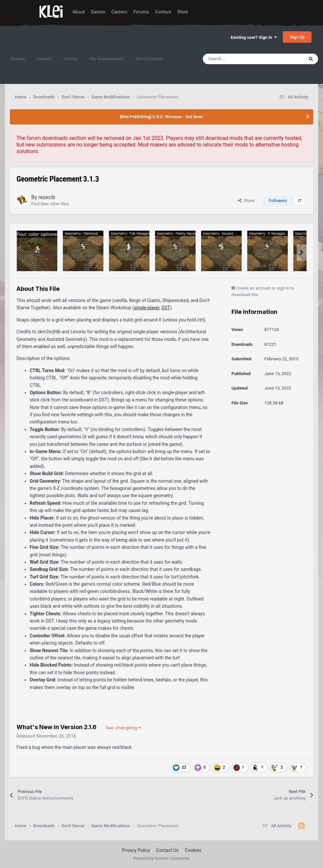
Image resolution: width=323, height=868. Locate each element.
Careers (119, 12)
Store (183, 12)
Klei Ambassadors (107, 59)
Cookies (193, 850)
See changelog (123, 728)
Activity (70, 59)
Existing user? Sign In (254, 37)
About (79, 12)
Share (246, 201)
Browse (18, 59)
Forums (141, 12)
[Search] (239, 59)
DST (166, 308)
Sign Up (297, 37)
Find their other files (50, 204)
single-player (147, 308)
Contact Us (167, 850)
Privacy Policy (136, 850)
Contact (163, 12)
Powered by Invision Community (161, 858)
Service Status (149, 59)
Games (98, 12)
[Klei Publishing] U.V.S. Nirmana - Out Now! (161, 117)
